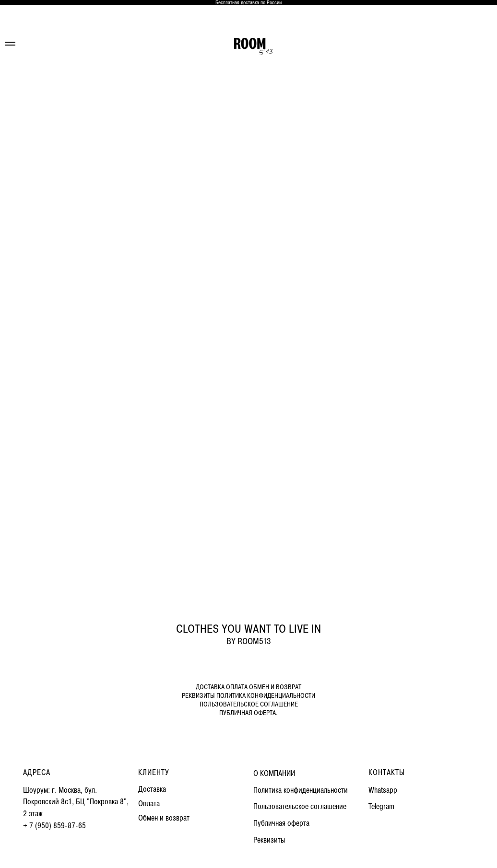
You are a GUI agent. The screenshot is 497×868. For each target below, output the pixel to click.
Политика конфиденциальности (301, 790)
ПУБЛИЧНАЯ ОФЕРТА (248, 713)
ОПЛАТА (237, 687)
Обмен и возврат (164, 818)
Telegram (381, 806)
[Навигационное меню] (10, 44)
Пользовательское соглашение (300, 806)
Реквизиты (269, 840)
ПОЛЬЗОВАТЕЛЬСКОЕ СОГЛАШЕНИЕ (249, 704)
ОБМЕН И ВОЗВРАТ (275, 687)
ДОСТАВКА (210, 687)
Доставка (152, 789)
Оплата (149, 804)
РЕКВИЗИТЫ (198, 696)
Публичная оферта (281, 823)
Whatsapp (383, 790)
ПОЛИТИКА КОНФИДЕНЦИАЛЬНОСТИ (266, 696)
